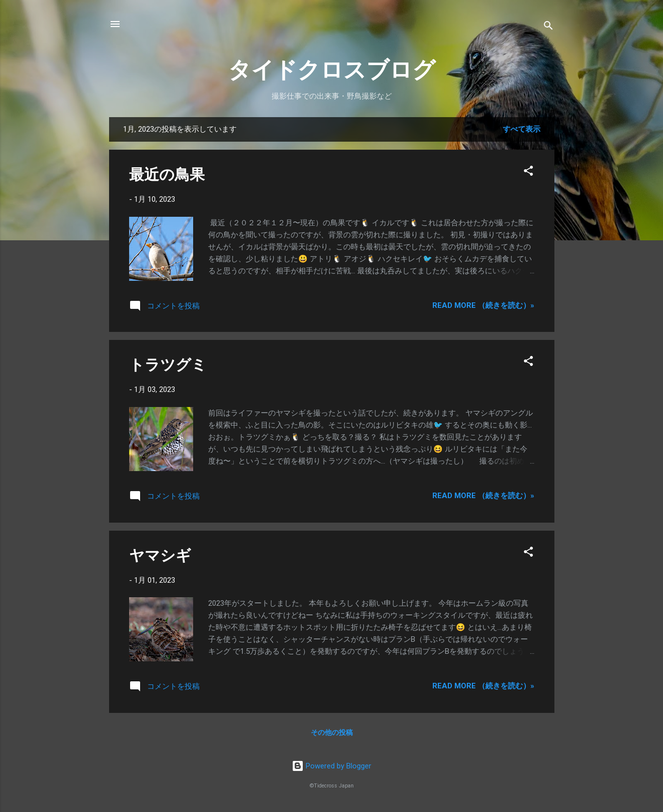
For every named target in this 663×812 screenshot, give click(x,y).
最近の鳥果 (167, 174)
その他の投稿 (332, 732)
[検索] (548, 27)
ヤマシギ (160, 555)
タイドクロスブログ (332, 70)
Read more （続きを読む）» (483, 305)
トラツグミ (168, 365)
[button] (528, 172)
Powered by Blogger (332, 766)
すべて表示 (522, 129)
